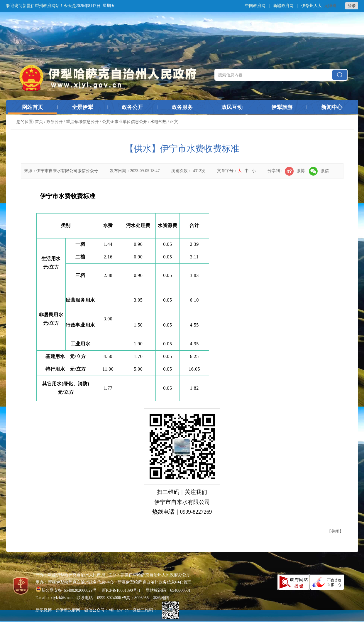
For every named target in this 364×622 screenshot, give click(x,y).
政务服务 (182, 107)
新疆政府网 (283, 6)
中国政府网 (255, 6)
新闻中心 (332, 107)
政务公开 (132, 107)
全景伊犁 (82, 107)
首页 (39, 122)
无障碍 (330, 6)
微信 (319, 171)
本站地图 (161, 598)
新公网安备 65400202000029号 (67, 590)
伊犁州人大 (311, 6)
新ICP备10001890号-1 (121, 590)
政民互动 (232, 107)
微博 (295, 171)
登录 (352, 6)
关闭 (335, 531)
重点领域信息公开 (82, 122)
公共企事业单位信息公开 (125, 122)
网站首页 (33, 107)
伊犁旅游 (282, 107)
